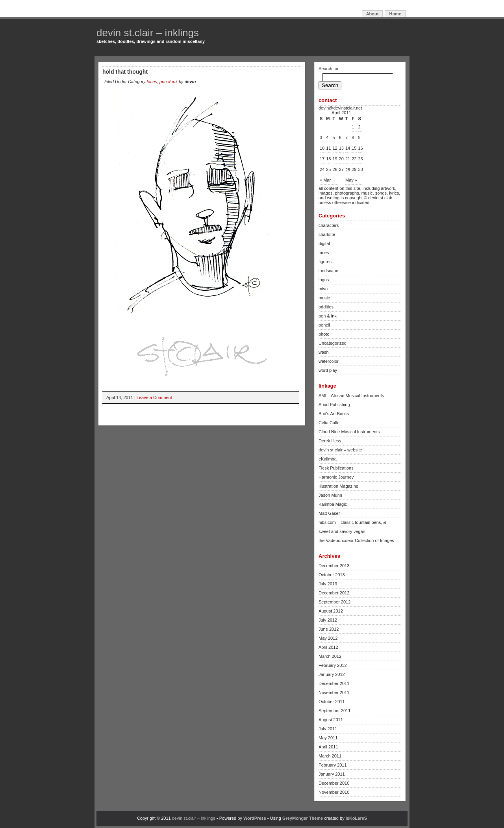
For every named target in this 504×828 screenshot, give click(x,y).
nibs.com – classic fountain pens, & (352, 522)
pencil (324, 325)
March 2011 (330, 756)
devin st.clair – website (340, 450)
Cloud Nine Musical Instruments (349, 432)
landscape (328, 271)
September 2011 (334, 711)
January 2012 (332, 674)
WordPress (255, 818)
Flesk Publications (336, 468)
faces (152, 82)
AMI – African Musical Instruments (351, 395)
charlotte (327, 234)
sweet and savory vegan (342, 531)
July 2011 (328, 729)
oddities (326, 307)
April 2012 (328, 647)
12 (335, 148)
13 (341, 148)
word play (328, 370)
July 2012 (328, 620)
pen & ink (169, 82)
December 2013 (334, 566)
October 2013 (332, 575)
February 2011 (333, 765)
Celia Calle (329, 423)
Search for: (329, 69)
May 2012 (328, 638)
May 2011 (328, 738)
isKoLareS (356, 818)
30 (361, 169)
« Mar (325, 180)
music (324, 298)
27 (341, 169)
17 (322, 159)
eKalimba (328, 459)
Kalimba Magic (333, 504)
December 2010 (334, 783)
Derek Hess (330, 441)
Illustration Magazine (338, 486)
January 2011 (332, 774)
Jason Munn (330, 495)
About (372, 14)
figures (325, 262)
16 (361, 148)
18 (328, 159)
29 (354, 169)
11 (328, 148)
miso (323, 289)
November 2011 (334, 692)
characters (329, 225)
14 (348, 148)
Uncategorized (333, 343)
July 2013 (328, 584)
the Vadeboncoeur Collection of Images (356, 540)
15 (354, 148)
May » (351, 180)
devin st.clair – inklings (148, 33)
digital (324, 243)
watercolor (329, 361)
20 (341, 159)
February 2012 (333, 665)
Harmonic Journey (336, 477)
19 (335, 159)
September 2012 (334, 602)
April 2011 (328, 747)
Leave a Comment (154, 397)
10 (322, 148)
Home (395, 14)
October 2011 (332, 702)
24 (322, 169)
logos (324, 280)
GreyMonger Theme (303, 818)
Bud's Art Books (334, 414)
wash (324, 352)
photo (324, 334)
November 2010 (334, 792)
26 (335, 169)
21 (348, 159)
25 (328, 169)
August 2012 (331, 611)
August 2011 (331, 720)
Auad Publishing (334, 405)
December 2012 (334, 593)
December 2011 (334, 683)
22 (354, 159)
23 (361, 159)
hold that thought (125, 72)
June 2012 (329, 629)
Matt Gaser (329, 513)
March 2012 (330, 656)
